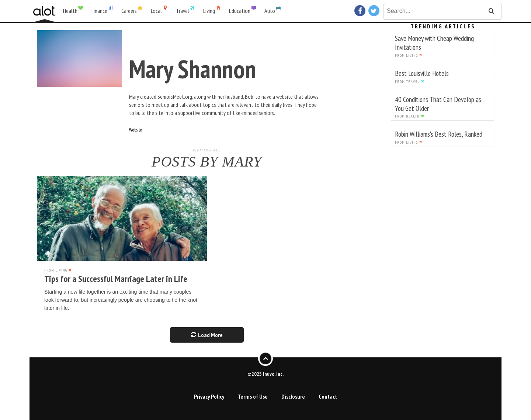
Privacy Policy (209, 396)
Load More (207, 335)
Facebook (361, 11)
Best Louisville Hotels (422, 73)
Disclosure (293, 396)
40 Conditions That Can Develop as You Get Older (438, 104)
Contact (328, 396)
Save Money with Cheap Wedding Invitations (434, 43)
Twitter (375, 11)
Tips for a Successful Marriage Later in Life (116, 279)
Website (136, 130)
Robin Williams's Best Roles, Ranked (439, 134)
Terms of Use (253, 396)
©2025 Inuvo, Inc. (265, 374)
